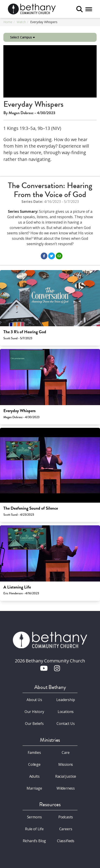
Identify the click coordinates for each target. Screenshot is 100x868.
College (34, 764)
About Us (34, 700)
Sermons (34, 817)
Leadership (66, 700)
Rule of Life (34, 829)
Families (34, 753)
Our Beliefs (34, 724)
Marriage (34, 788)
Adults (34, 776)
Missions (66, 764)
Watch (21, 22)
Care (66, 753)
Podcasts (66, 817)
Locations (66, 712)
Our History (34, 712)
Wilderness (66, 788)
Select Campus (23, 37)
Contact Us (66, 724)
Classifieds (66, 841)
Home (8, 22)
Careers (66, 829)
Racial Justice (66, 776)
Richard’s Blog (34, 841)
